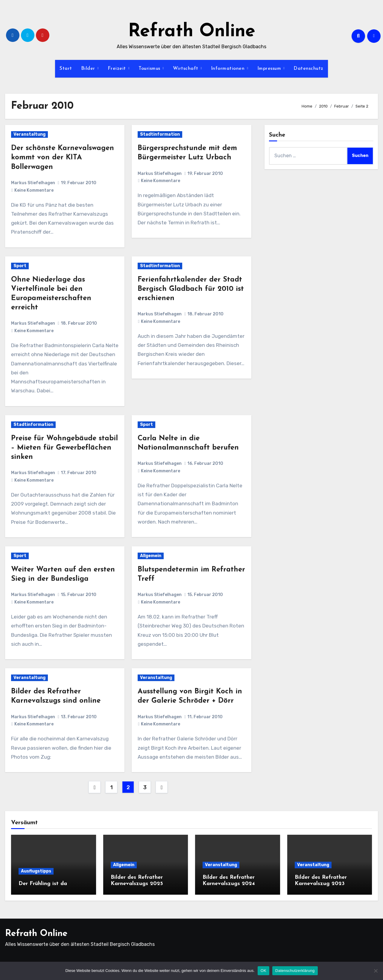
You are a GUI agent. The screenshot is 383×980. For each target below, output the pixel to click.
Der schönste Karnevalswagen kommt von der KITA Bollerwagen (63, 158)
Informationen (229, 69)
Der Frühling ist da (43, 884)
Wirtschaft (187, 69)
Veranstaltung (29, 134)
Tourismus (150, 69)
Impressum (270, 69)
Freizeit (118, 69)
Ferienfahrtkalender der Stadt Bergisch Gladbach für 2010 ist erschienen (191, 289)
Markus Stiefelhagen (33, 183)
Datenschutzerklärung (295, 971)
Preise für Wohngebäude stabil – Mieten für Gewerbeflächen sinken (64, 448)
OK (263, 971)
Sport (20, 266)
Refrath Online (192, 32)
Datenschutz (308, 69)
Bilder (89, 69)
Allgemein (151, 556)
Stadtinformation (160, 134)
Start (66, 69)
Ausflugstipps (36, 871)
